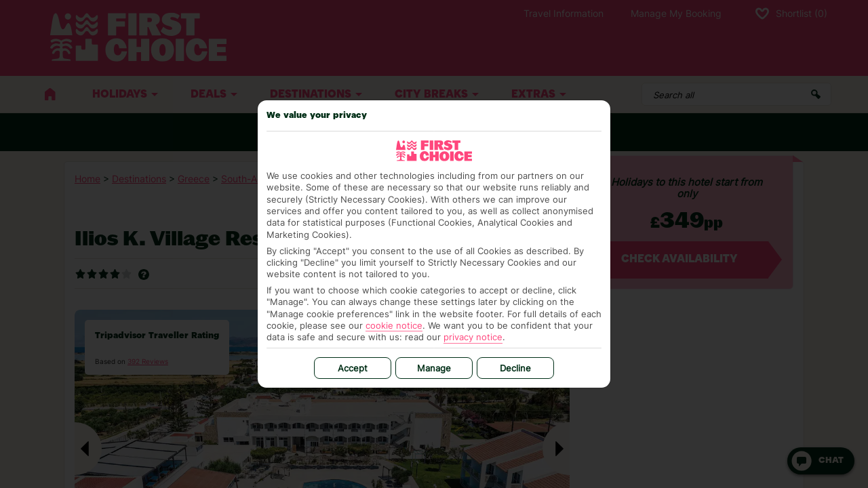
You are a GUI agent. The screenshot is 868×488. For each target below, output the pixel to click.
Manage (434, 368)
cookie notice (394, 325)
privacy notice (473, 337)
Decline (515, 368)
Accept (353, 368)
